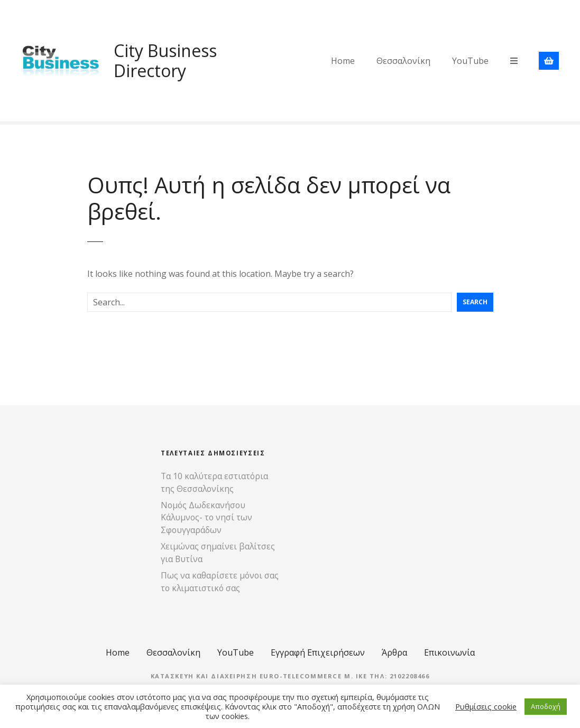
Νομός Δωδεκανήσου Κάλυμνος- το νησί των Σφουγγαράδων (206, 518)
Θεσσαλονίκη (403, 61)
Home (343, 61)
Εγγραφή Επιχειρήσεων (318, 652)
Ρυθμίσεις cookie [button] (486, 706)
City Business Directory (165, 60)
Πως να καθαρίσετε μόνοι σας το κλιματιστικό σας (220, 582)
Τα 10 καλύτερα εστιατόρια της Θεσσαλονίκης (214, 482)
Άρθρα (394, 652)
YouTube (470, 61)
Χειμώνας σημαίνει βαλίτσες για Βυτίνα (218, 553)
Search (475, 302)
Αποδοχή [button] (546, 706)
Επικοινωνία (449, 652)
